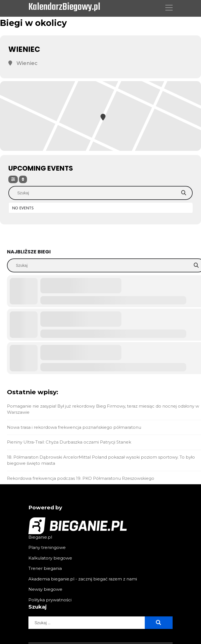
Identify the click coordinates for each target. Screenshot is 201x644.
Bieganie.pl (40, 537)
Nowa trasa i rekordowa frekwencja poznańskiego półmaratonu (74, 427)
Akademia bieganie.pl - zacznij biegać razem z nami (83, 579)
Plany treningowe (47, 547)
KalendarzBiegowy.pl (64, 8)
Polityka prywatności (50, 600)
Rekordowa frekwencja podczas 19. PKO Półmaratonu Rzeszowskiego (81, 478)
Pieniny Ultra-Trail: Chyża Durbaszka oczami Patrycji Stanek (69, 442)
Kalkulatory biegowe (50, 558)
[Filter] (13, 179)
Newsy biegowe (45, 589)
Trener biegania (45, 568)
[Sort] (23, 179)
